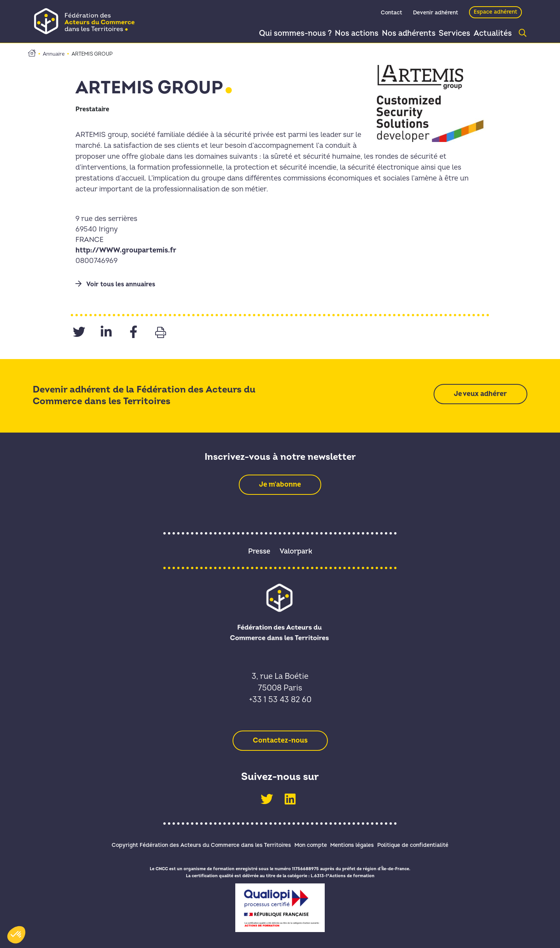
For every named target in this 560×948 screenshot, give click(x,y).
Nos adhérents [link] (398, 34)
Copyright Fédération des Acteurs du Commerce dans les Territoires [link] (190, 844)
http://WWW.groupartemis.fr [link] (126, 250)
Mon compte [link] (307, 844)
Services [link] (448, 34)
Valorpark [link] (296, 551)
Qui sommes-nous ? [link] (279, 34)
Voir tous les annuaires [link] (115, 284)
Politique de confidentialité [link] (424, 844)
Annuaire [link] (54, 54)
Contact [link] (391, 14)
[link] (87, 21)
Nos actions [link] (343, 34)
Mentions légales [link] (356, 844)
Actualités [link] (491, 34)
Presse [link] (259, 551)
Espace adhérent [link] (495, 13)
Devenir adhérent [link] (436, 14)
